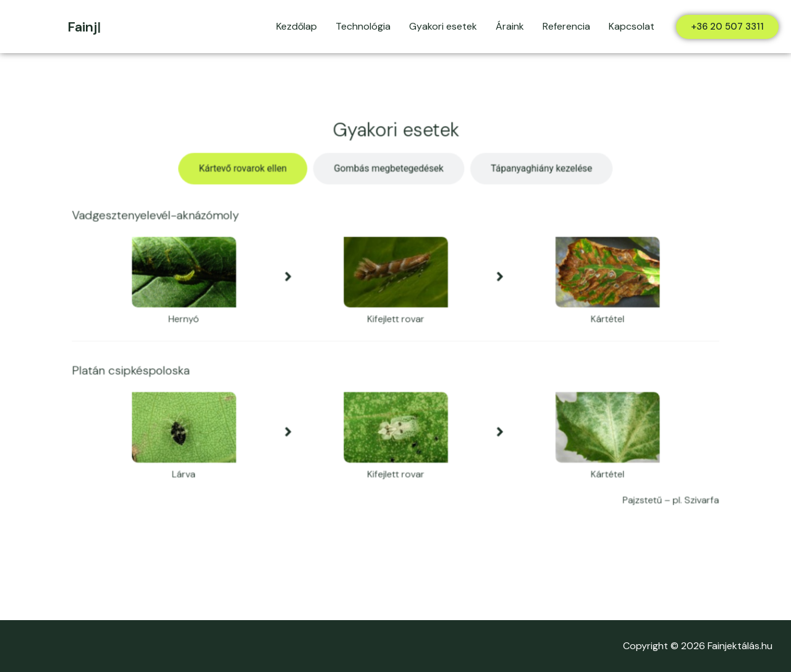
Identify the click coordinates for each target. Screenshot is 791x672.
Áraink (510, 26)
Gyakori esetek (443, 26)
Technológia (363, 26)
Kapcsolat (632, 26)
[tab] (251, 177)
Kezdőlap (297, 26)
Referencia (566, 26)
